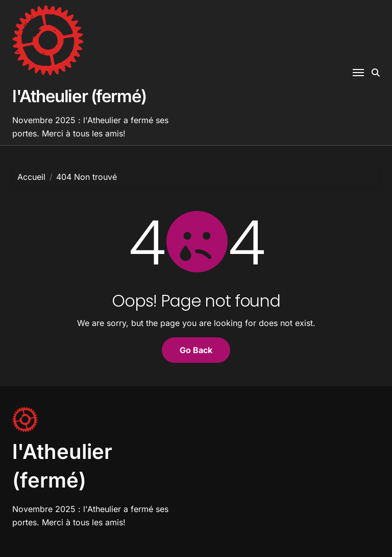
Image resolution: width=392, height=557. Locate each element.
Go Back (196, 350)
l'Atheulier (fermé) (79, 96)
